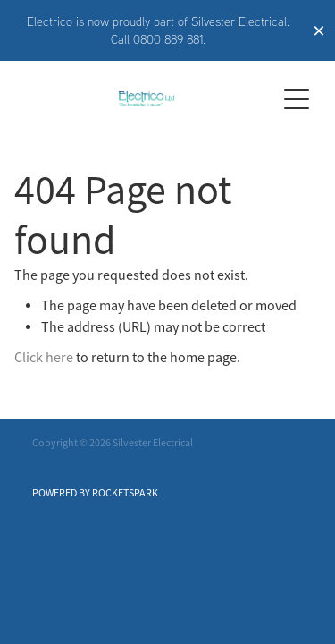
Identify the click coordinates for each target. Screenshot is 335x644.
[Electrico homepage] (147, 99)
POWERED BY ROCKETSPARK (95, 493)
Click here (44, 358)
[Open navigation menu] (297, 99)
